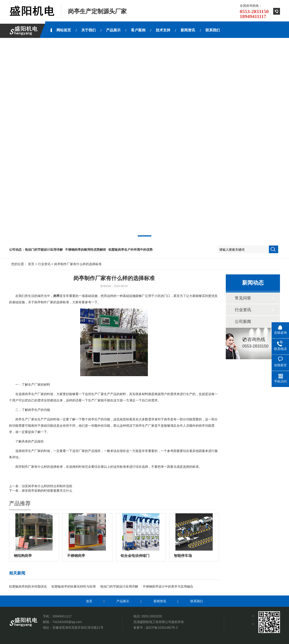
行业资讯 (44, 264)
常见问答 (243, 298)
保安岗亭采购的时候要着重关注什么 (47, 491)
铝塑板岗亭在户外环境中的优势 (131, 250)
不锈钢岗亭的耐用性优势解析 (86, 250)
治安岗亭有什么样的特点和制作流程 (47, 486)
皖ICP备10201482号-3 (162, 628)
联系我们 (197, 601)
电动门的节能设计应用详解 (44, 250)
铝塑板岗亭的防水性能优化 (28, 586)
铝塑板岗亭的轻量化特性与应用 (74, 586)
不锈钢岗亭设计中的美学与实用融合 (168, 586)
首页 (31, 264)
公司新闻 (243, 322)
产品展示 (123, 601)
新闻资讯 (160, 601)
